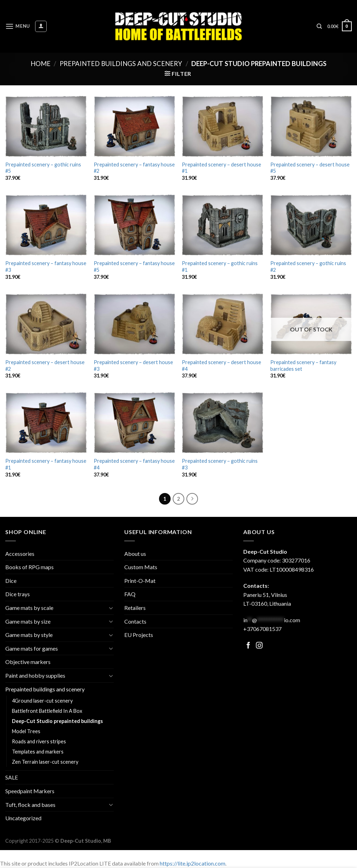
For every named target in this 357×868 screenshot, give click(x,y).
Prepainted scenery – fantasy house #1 (46, 464)
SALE (12, 777)
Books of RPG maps (29, 567)
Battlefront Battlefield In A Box (47, 711)
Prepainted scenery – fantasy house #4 (134, 464)
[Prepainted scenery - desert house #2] (46, 324)
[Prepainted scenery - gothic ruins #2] (311, 225)
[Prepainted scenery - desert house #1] (223, 126)
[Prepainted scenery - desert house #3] (134, 324)
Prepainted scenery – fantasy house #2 (134, 168)
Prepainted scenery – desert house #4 (222, 366)
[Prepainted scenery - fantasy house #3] (46, 225)
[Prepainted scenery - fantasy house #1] (46, 423)
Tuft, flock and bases (30, 805)
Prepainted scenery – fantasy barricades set (303, 366)
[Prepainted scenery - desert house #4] (223, 324)
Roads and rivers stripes (39, 741)
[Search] (319, 26)
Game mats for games (32, 648)
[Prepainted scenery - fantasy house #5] (134, 225)
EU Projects (139, 635)
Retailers (135, 608)
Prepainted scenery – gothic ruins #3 (220, 464)
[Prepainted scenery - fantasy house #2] (134, 126)
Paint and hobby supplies (35, 675)
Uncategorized (23, 818)
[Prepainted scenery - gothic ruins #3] (223, 423)
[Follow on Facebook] (248, 646)
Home (41, 64)
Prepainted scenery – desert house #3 (133, 366)
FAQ (130, 594)
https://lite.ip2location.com (193, 863)
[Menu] (18, 26)
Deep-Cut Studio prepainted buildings (57, 721)
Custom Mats (141, 567)
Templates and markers (38, 752)
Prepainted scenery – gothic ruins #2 (308, 267)
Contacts (135, 621)
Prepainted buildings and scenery (121, 64)
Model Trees (26, 731)
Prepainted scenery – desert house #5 (310, 168)
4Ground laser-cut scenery (42, 701)
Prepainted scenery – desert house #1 (222, 168)
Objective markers (28, 662)
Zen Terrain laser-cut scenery (45, 762)
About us (135, 554)
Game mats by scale (29, 608)
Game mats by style (29, 635)
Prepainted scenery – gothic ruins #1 (220, 267)
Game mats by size (28, 621)
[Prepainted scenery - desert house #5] (311, 126)
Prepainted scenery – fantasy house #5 (134, 267)
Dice (11, 581)
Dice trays (18, 594)
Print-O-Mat (140, 581)
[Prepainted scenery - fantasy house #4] (134, 423)
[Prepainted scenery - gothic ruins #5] (46, 126)
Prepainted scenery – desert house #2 (45, 366)
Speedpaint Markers (30, 791)
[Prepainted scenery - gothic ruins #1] (223, 225)
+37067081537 (262, 629)
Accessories (20, 554)
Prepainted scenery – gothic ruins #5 (43, 168)
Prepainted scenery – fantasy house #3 (46, 267)
